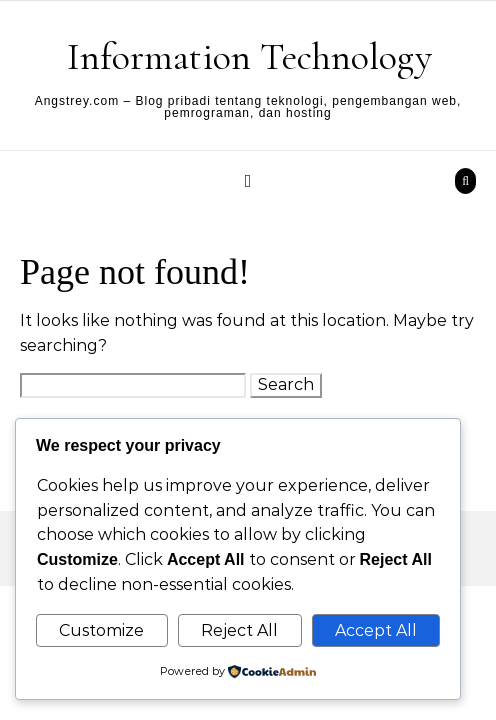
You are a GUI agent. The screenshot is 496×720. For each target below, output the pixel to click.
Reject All (239, 630)
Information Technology (249, 57)
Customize (101, 630)
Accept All (376, 630)
